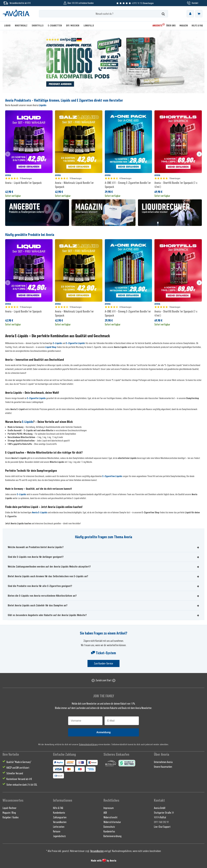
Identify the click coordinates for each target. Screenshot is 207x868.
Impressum (109, 808)
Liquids (43, 105)
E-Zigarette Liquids (75, 343)
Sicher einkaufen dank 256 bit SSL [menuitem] (22, 785)
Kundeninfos (109, 831)
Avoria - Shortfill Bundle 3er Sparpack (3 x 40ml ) (176, 185)
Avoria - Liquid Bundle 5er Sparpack (23, 183)
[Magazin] (184, 26)
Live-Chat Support (162, 827)
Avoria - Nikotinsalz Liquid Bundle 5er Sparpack (74, 185)
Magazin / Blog (9, 813)
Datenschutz (109, 827)
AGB (105, 813)
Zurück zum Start (103, 680)
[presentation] (8, 154)
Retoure (57, 831)
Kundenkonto (59, 813)
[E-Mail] (122, 721)
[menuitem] (190, 14)
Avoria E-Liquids (40, 512)
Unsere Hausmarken (163, 767)
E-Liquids (57, 343)
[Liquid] (8, 26)
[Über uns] (171, 26)
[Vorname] (85, 721)
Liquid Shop (51, 347)
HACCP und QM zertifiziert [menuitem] (18, 768)
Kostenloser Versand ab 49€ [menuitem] (19, 779)
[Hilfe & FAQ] (196, 26)
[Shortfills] (38, 26)
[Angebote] (157, 26)
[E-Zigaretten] (55, 26)
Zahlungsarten (60, 817)
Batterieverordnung (112, 836)
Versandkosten (60, 822)
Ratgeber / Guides (11, 817)
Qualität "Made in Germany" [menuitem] (19, 762)
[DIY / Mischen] (73, 26)
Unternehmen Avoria (163, 762)
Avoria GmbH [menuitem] (160, 808)
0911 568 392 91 (161, 822)
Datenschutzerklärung (88, 744)
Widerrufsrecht (110, 817)
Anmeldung (103, 732)
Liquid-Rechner (10, 808)
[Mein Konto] (190, 14)
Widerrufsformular (112, 822)
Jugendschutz (59, 836)
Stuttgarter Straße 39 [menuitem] (164, 813)
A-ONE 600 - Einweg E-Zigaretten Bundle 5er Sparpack (128, 185)
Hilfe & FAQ (58, 808)
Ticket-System (103, 653)
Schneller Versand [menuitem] (15, 773)
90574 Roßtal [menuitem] (160, 817)
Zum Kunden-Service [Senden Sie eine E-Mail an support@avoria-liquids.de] (103, 663)
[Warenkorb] (199, 14)
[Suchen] (163, 14)
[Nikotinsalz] (21, 26)
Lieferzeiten (59, 827)
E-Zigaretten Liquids (112, 476)
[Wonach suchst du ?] (104, 14)
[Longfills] (89, 26)
